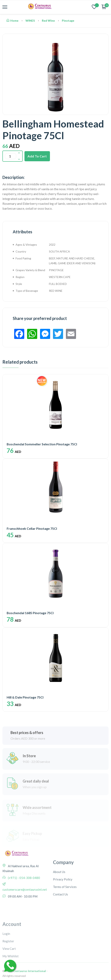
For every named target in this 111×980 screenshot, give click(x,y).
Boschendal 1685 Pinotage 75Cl (30, 613)
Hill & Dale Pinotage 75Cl (25, 697)
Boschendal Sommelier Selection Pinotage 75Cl (42, 444)
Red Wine (48, 21)
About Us (59, 894)
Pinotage (68, 21)
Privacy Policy (63, 901)
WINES (30, 21)
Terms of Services (65, 909)
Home (12, 21)
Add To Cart (37, 156)
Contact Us (60, 916)
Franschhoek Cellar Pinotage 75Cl (32, 528)
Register (8, 969)
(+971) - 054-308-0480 (24, 895)
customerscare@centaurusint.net (25, 907)
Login (6, 961)
